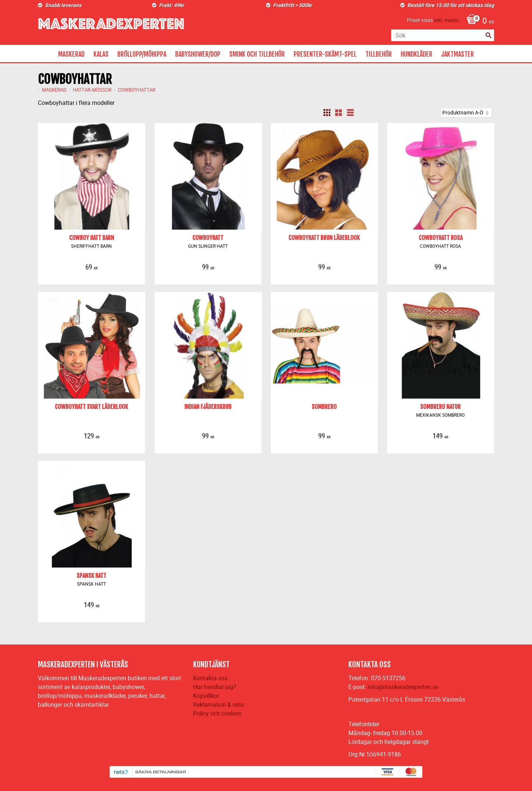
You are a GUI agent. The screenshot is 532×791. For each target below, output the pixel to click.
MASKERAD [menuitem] (71, 54)
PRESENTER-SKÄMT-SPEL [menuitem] (325, 54)
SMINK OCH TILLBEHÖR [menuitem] (257, 54)
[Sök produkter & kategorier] (443, 35)
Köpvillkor (206, 696)
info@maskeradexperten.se (403, 687)
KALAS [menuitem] (101, 54)
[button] (327, 113)
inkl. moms (446, 20)
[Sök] (489, 35)
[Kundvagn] (478, 21)
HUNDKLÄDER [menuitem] (416, 54)
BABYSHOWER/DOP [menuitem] (198, 54)
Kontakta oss (210, 678)
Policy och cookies (217, 713)
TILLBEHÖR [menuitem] (379, 54)
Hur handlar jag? (215, 687)
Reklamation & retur (219, 705)
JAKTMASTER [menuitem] (457, 54)
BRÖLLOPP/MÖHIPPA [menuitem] (142, 54)
